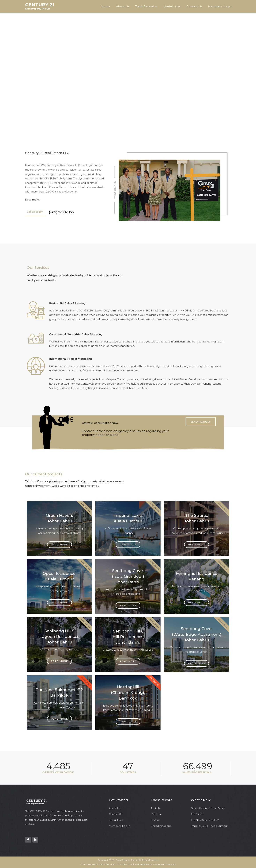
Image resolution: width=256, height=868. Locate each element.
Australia (156, 808)
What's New (201, 800)
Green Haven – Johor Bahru (208, 808)
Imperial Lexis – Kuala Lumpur (209, 826)
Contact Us (116, 814)
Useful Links (116, 820)
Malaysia (156, 814)
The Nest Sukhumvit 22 (205, 820)
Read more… (33, 200)
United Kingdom (161, 826)
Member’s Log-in (119, 826)
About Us (115, 808)
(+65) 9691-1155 (61, 212)
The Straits (197, 814)
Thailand (156, 820)
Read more (128, 545)
